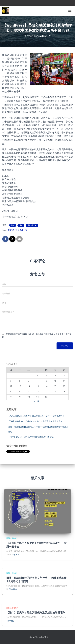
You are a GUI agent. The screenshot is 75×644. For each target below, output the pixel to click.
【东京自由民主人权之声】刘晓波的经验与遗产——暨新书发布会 (36, 416)
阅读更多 (15, 555)
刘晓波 (11, 230)
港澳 (21, 225)
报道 (13, 225)
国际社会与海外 (12, 538)
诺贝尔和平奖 (32, 225)
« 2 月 (37, 401)
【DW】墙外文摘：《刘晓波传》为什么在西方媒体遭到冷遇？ (35, 421)
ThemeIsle (40, 637)
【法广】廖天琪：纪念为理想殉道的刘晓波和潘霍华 (31, 437)
